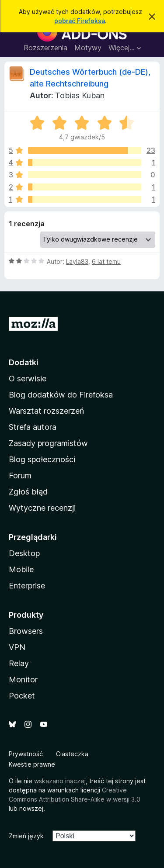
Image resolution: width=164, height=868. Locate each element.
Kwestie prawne (32, 764)
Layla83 (77, 261)
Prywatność (26, 754)
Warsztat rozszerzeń (46, 411)
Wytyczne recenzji (42, 508)
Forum (20, 475)
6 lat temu (106, 261)
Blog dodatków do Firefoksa (61, 395)
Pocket (22, 696)
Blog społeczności (42, 459)
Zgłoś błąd (28, 492)
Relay (19, 663)
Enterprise (27, 586)
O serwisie (28, 379)
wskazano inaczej (60, 781)
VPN (17, 647)
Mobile (21, 569)
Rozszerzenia (45, 48)
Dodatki (24, 362)
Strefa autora (33, 427)
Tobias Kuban (80, 95)
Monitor (23, 680)
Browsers (26, 631)
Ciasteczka (72, 754)
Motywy (88, 48)
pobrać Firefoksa (80, 21)
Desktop (24, 553)
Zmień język (26, 836)
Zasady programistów (48, 443)
